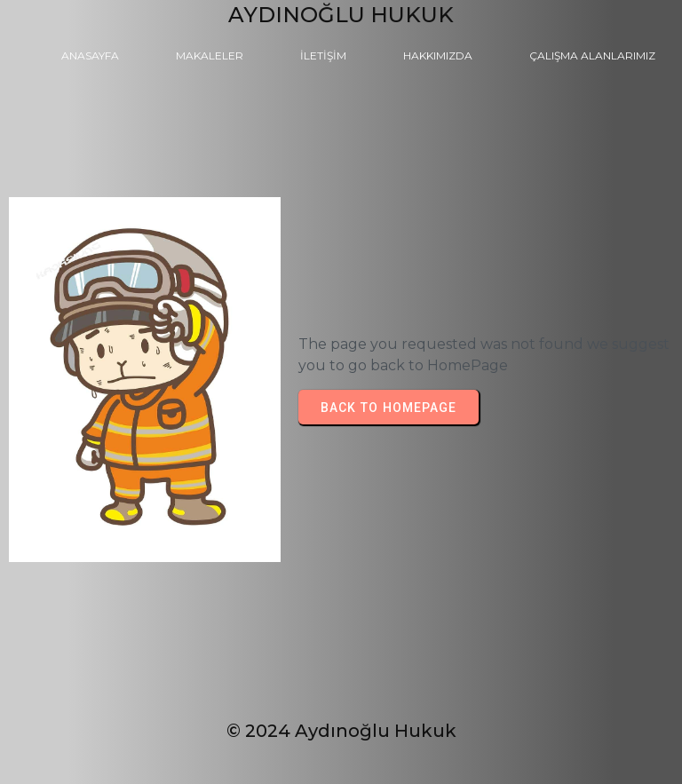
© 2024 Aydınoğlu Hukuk (341, 731)
